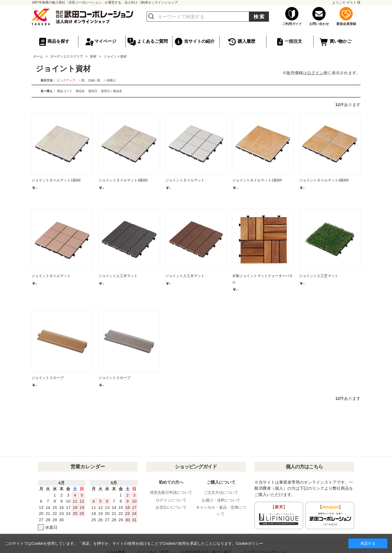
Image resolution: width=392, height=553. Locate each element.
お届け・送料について (221, 500)
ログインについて (171, 500)
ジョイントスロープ (48, 378)
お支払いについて (171, 507)
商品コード (65, 91)
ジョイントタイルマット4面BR (324, 180)
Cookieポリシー (249, 543)
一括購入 (110, 80)
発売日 (93, 91)
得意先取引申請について (171, 492)
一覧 (82, 80)
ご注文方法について (221, 492)
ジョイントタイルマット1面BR (257, 180)
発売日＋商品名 (111, 91)
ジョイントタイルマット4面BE (123, 180)
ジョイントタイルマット (185, 180)
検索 (259, 17)
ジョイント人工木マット (118, 276)
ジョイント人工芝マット (319, 276)
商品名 (80, 91)
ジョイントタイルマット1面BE (56, 180)
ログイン (315, 73)
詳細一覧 (94, 80)
